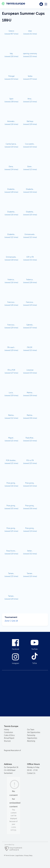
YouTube (35, 649)
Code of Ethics (9, 735)
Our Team (31, 730)
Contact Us (31, 773)
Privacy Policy (28, 855)
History (7, 730)
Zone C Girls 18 (11, 621)
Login (41, 4)
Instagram (16, 663)
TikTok (35, 663)
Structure (7, 741)
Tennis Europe (13, 4)
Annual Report (9, 738)
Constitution (8, 732)
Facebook (16, 649)
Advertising (31, 741)
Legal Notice (19, 855)
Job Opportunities (34, 732)
